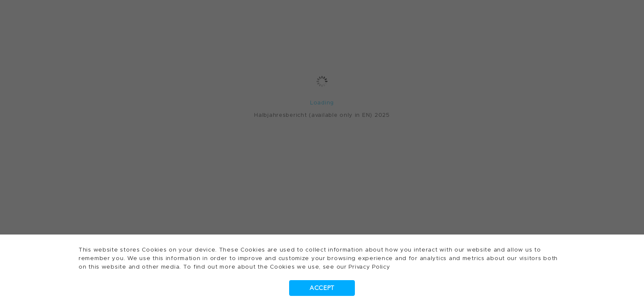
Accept (322, 288)
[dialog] (322, 153)
